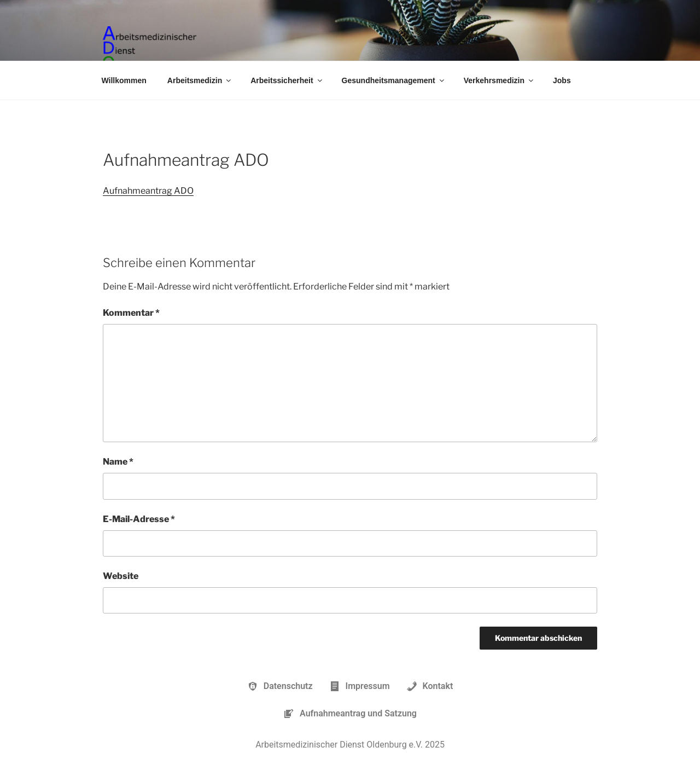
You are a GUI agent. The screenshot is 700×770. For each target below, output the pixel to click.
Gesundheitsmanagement (394, 80)
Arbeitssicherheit (287, 80)
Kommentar (131, 313)
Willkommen (124, 80)
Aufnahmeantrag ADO (148, 191)
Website (121, 576)
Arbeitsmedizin (200, 80)
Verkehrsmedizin (499, 80)
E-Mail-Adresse (139, 519)
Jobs (562, 80)
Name (118, 462)
